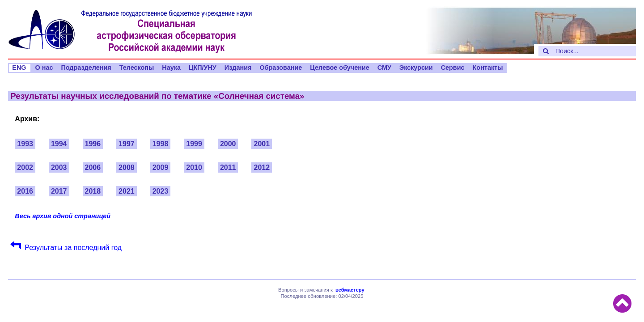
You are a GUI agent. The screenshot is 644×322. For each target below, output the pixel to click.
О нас (44, 68)
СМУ (384, 68)
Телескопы (137, 68)
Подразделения (86, 68)
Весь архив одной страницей (63, 216)
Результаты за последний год (73, 248)
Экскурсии (416, 68)
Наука (171, 68)
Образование (281, 68)
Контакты (488, 68)
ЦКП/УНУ (203, 68)
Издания (238, 68)
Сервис (453, 68)
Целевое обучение (340, 68)
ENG (19, 68)
